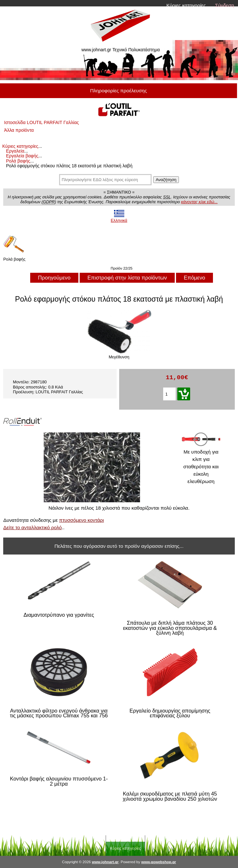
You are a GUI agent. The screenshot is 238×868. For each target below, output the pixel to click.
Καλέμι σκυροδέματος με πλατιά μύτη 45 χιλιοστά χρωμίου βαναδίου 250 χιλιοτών (170, 796)
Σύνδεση (225, 5)
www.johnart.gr (105, 862)
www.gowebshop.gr (159, 862)
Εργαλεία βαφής (22, 156)
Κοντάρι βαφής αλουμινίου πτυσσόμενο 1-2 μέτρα (59, 781)
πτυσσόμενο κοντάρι (81, 520)
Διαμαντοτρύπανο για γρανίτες (59, 615)
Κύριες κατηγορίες (186, 5)
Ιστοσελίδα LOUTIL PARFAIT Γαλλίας (42, 122)
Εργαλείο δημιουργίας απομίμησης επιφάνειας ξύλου (170, 713)
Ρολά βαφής (18, 161)
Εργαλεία (15, 151)
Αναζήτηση (166, 180)
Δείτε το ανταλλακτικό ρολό (32, 527)
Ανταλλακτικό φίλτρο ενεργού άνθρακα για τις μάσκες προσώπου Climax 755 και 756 (59, 713)
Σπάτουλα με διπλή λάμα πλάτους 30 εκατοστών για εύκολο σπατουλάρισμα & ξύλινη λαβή (170, 628)
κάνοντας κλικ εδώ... (199, 202)
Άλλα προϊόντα (19, 130)
